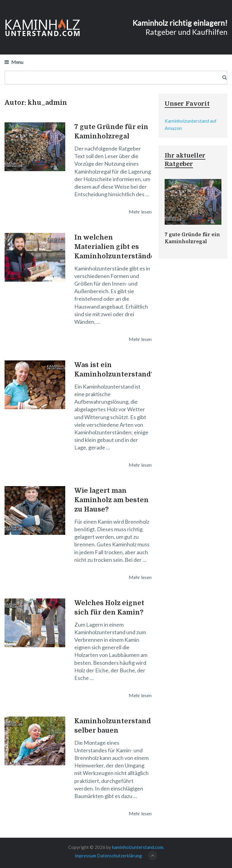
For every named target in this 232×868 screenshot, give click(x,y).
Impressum (85, 856)
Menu (17, 62)
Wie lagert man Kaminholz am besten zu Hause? (111, 500)
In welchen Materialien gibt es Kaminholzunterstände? (116, 247)
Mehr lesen (140, 212)
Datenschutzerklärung (119, 856)
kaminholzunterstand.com (138, 847)
